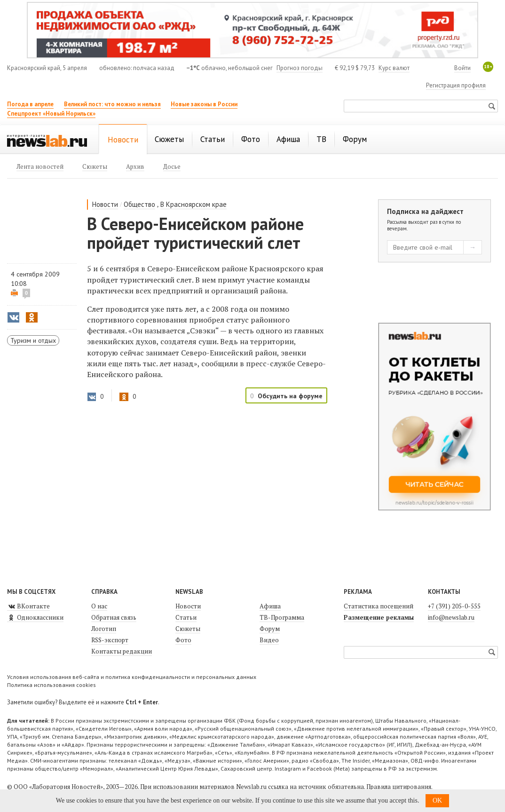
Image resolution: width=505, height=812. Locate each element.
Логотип (104, 629)
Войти (462, 68)
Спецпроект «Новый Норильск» (51, 114)
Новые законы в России (204, 104)
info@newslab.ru (451, 617)
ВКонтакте (28, 606)
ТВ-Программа (282, 617)
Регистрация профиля (456, 85)
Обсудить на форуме (290, 396)
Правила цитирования (399, 787)
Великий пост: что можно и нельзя (112, 104)
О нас (99, 606)
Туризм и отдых (33, 340)
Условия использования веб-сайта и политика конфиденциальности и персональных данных (132, 677)
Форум (270, 629)
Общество (139, 204)
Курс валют (394, 68)
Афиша (270, 606)
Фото (183, 640)
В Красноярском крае (193, 204)
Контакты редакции (122, 651)
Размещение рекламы (379, 617)
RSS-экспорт (110, 640)
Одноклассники (35, 617)
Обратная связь (114, 617)
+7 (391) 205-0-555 (454, 606)
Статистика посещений (379, 606)
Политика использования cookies (51, 685)
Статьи (186, 617)
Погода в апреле (30, 104)
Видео (269, 640)
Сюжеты (188, 629)
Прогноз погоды (300, 68)
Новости (105, 204)
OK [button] (437, 800)
